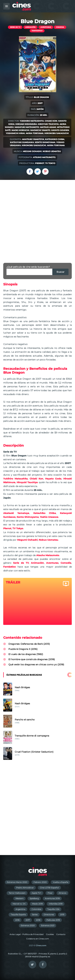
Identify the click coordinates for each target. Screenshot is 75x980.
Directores (49, 915)
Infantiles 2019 (56, 904)
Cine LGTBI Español (49, 888)
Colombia (36, 909)
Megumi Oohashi (32, 151)
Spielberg (34, 898)
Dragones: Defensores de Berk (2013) (29, 644)
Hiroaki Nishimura (26, 124)
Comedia (60, 27)
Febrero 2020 (40, 882)
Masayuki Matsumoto (27, 127)
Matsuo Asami (48, 127)
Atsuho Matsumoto (44, 157)
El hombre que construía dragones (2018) (32, 659)
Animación (30, 27)
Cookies (50, 934)
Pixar (50, 893)
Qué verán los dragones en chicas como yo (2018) (36, 664)
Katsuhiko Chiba (55, 139)
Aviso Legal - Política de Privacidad (26, 934)
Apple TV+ (36, 893)
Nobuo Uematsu (52, 151)
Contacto (61, 934)
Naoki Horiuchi (20, 130)
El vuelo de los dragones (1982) (26, 654)
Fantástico (37, 31)
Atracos (62, 893)
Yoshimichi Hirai (15, 133)
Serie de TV (15, 27)
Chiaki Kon (51, 121)
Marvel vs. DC (19, 904)
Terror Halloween (17, 893)
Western (19, 898)
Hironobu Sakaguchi (57, 133)
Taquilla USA (53, 909)
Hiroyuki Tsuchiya (48, 124)
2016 (17, 920)
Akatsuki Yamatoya (33, 139)
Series (35, 915)
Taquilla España (18, 915)
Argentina (20, 909)
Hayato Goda (53, 479)
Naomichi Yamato (40, 130)
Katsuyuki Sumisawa (22, 142)
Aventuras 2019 (52, 898)
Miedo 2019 (37, 904)
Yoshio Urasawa (49, 517)
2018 (38, 920)
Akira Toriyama (35, 133)
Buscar (61, 272)
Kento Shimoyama (45, 142)
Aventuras (46, 27)
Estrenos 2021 (48, 925)
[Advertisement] (37, 219)
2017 (28, 920)
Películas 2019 (53, 920)
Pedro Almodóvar (25, 888)
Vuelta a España (61, 882)
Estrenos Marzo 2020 (17, 882)
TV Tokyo (50, 163)
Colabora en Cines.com (38, 939)
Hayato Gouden (60, 130)
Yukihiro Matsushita (32, 121)
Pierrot (40, 163)
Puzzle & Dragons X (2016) (23, 649)
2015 (62, 915)
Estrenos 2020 (28, 925)
